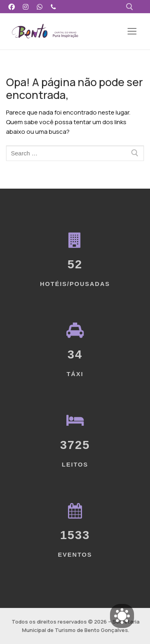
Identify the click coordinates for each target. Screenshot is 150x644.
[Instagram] (26, 7)
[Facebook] (12, 7)
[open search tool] (130, 7)
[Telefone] (53, 7)
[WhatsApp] (40, 7)
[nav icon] (132, 31)
